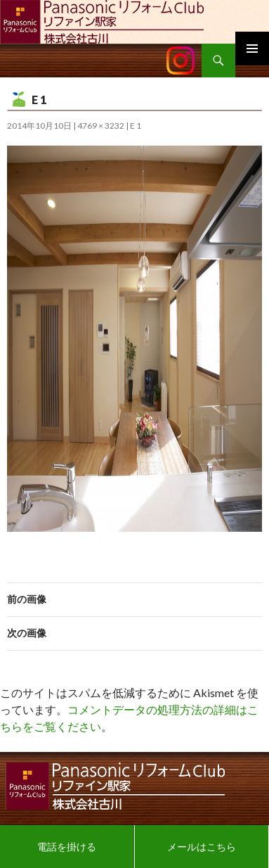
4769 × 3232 (101, 126)
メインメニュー (252, 49)
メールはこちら (202, 847)
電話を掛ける (67, 847)
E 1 (136, 126)
